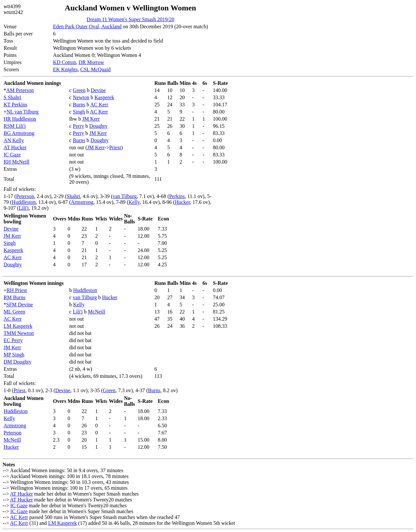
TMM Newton (19, 333)
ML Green (14, 312)
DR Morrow (91, 62)
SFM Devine (19, 305)
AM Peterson (20, 90)
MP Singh (14, 355)
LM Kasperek (18, 326)
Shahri (73, 196)
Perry (78, 126)
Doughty (98, 126)
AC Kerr (99, 105)
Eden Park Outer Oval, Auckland (87, 27)
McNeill (97, 312)
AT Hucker (15, 147)
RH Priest (17, 290)
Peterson (25, 196)
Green (79, 90)
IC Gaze (12, 155)
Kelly (134, 202)
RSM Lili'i (15, 126)
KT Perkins (15, 105)
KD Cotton (65, 62)
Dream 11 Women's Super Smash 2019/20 (131, 19)
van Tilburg (125, 196)
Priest (115, 147)
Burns (79, 105)
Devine (98, 90)
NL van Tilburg (23, 112)
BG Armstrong (19, 133)
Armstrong (82, 202)
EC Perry (13, 340)
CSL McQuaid (95, 69)
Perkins (177, 196)
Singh (79, 112)
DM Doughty (18, 362)
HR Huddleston (20, 119)
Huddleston (24, 202)
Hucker (182, 202)
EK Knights (65, 69)
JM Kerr (91, 119)
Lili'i (24, 208)
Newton (81, 97)
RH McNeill (17, 162)
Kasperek (104, 97)
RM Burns (14, 297)
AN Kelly (14, 140)
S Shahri (13, 97)
